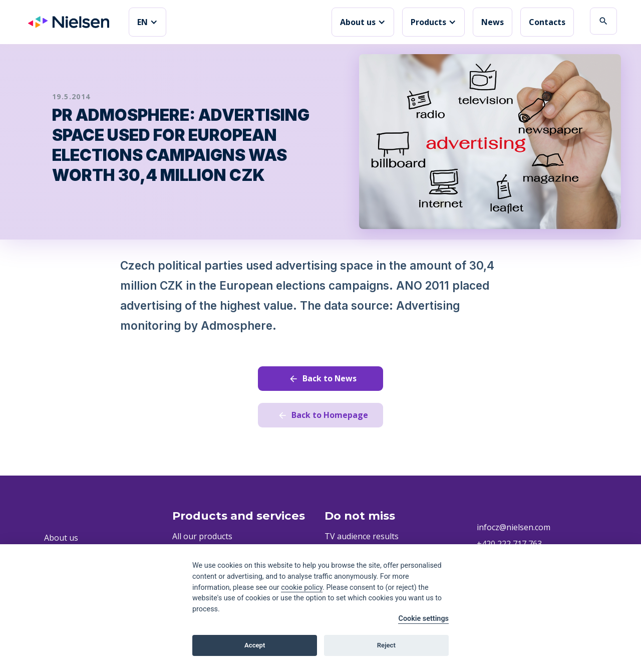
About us (61, 538)
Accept (255, 645)
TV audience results (362, 536)
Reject (386, 645)
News (493, 22)
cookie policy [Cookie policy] (302, 588)
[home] (69, 22)
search (603, 21)
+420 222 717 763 (509, 544)
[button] (147, 22)
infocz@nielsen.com (514, 527)
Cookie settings (423, 619)
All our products (202, 536)
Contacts (547, 22)
